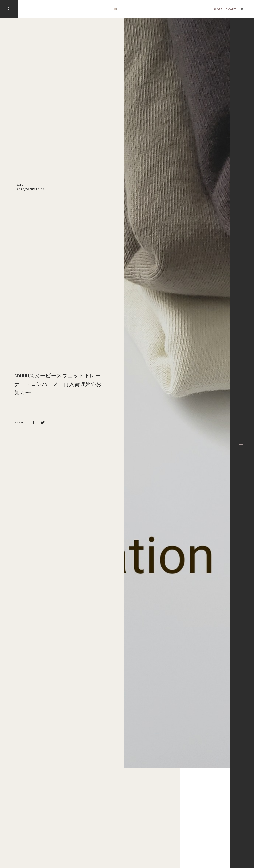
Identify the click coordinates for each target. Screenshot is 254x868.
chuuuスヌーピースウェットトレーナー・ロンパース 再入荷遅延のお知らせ (58, 384)
